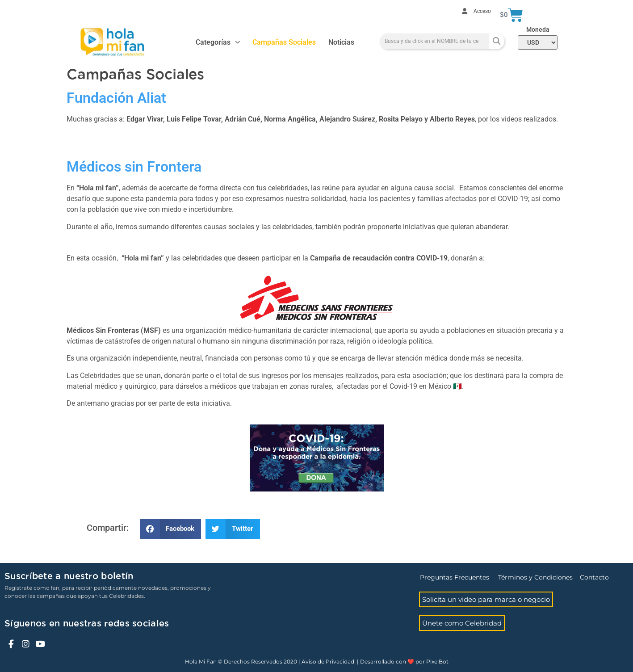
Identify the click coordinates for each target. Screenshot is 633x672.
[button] (171, 529)
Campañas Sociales (284, 42)
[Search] (497, 41)
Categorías (218, 42)
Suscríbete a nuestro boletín (69, 576)
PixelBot (437, 661)
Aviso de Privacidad (328, 661)
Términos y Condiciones (535, 577)
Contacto (594, 577)
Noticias (341, 42)
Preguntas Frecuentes (455, 577)
